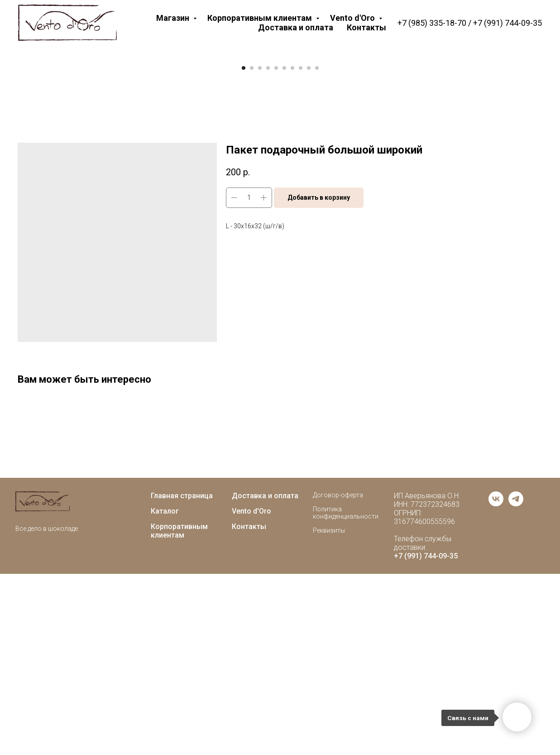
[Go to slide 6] (284, 249)
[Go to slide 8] (301, 249)
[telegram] (516, 685)
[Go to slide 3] (260, 249)
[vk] (496, 685)
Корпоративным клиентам (261, 18)
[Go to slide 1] (244, 249)
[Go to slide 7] (292, 249)
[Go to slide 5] (276, 249)
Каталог (165, 692)
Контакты (366, 27)
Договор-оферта (338, 676)
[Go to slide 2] (252, 249)
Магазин (174, 18)
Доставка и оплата (296, 27)
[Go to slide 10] (317, 249)
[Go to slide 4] (268, 249)
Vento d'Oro (353, 18)
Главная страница (182, 677)
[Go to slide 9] (309, 249)
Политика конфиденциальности (346, 694)
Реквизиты (329, 712)
